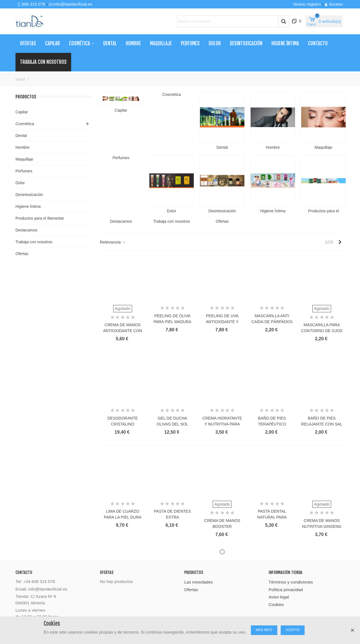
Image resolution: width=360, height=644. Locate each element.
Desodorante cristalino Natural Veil (123, 424)
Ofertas (28, 43)
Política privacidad (286, 590)
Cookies (276, 604)
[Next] (340, 242)
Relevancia (113, 242)
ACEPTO (293, 630)
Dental (110, 43)
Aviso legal (279, 597)
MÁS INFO (264, 630)
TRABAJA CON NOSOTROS (43, 62)
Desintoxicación (246, 43)
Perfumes (190, 43)
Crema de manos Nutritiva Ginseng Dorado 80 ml (322, 526)
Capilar (52, 43)
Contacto (318, 43)
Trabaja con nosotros (34, 242)
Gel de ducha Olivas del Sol (172, 421)
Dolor (215, 43)
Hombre (133, 43)
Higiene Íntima (285, 43)
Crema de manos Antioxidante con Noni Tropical (123, 331)
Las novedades (199, 582)
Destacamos (26, 230)
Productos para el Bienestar (40, 218)
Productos (26, 97)
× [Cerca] (352, 630)
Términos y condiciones (291, 582)
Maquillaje (161, 43)
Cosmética (79, 43)
